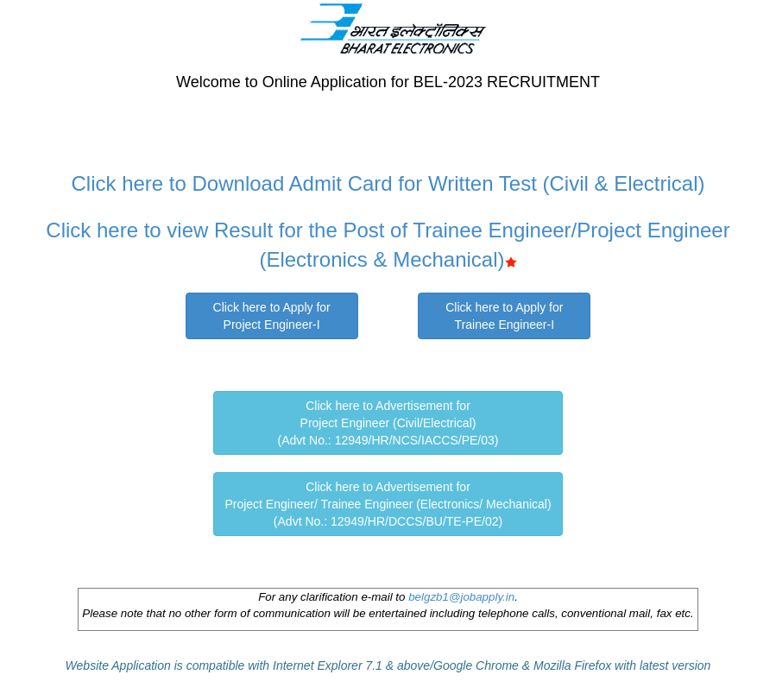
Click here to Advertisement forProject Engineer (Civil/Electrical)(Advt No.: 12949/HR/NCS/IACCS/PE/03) (388, 423)
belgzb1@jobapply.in (461, 597)
